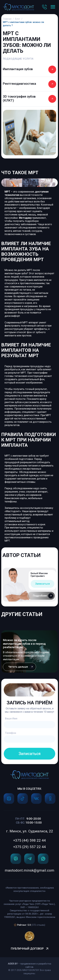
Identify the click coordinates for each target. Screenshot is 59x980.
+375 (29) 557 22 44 (29, 847)
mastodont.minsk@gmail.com (29, 870)
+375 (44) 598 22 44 (29, 840)
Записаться (42, 584)
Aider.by (13, 964)
